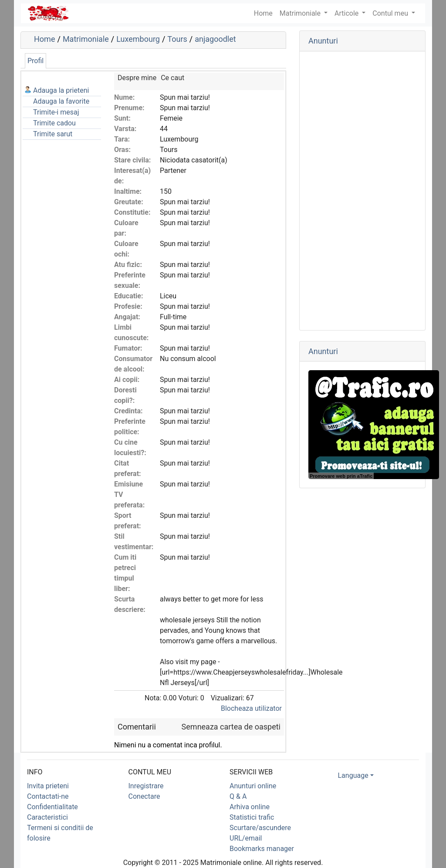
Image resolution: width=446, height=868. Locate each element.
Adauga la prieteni (61, 90)
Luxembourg (138, 39)
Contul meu (391, 13)
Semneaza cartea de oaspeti (231, 727)
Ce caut (172, 78)
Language (353, 775)
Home (44, 39)
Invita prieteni (48, 786)
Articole (347, 13)
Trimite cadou (54, 123)
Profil (35, 61)
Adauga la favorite (61, 101)
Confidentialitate (52, 807)
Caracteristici (47, 817)
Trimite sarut (53, 134)
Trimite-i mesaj (56, 112)
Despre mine (137, 78)
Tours (177, 39)
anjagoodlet (215, 39)
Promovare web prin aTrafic (341, 476)
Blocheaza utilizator (251, 708)
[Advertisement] (362, 191)
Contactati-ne (48, 796)
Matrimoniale (301, 13)
